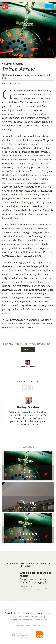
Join (49, 6)
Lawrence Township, (26, 76)
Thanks (28, 350)
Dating (11, 64)
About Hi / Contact (13, 613)
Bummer (20, 64)
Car (4, 64)
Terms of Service (44, 613)
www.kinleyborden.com (28, 424)
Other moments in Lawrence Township (28, 565)
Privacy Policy (29, 613)
